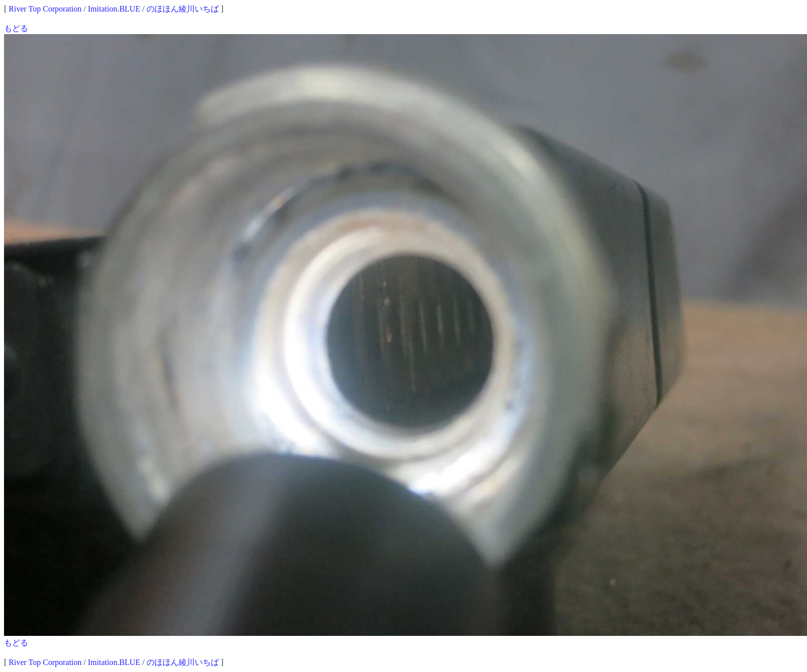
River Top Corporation (45, 9)
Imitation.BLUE (114, 9)
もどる (16, 28)
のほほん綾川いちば (183, 9)
